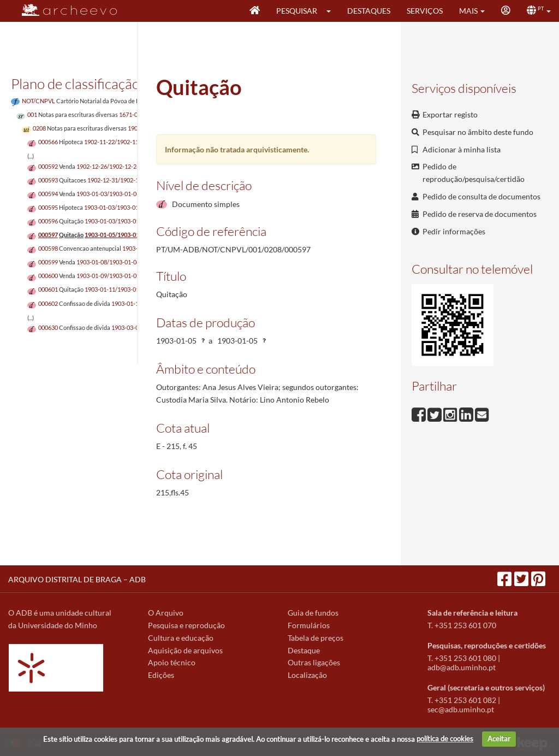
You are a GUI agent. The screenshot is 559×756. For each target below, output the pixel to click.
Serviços (425, 11)
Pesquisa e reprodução (186, 625)
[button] (332, 11)
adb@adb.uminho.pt (462, 667)
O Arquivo (166, 613)
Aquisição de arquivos (185, 650)
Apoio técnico (172, 662)
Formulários (309, 625)
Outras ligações (314, 662)
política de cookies (445, 739)
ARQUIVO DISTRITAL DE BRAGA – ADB (77, 579)
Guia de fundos (313, 613)
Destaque (304, 650)
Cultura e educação (181, 638)
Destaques (369, 11)
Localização (307, 675)
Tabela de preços (316, 638)
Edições (161, 675)
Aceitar (499, 739)
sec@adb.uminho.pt (461, 709)
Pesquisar (297, 11)
